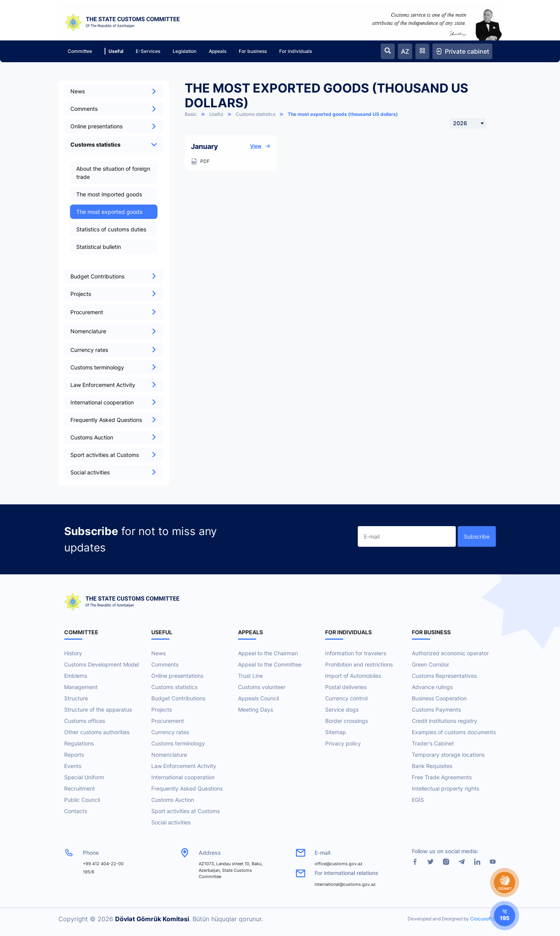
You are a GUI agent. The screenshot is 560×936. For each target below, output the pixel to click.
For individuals (296, 51)
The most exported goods (109, 212)
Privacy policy (343, 743)
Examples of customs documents (454, 732)
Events (73, 766)
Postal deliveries (346, 687)
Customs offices (85, 721)
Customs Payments (436, 709)
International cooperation (114, 402)
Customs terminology (114, 367)
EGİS (418, 800)
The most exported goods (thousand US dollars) (343, 114)
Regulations (79, 743)
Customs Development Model (101, 664)
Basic (191, 114)
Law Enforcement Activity (114, 385)
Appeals (218, 51)
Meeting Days (255, 709)
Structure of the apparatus (98, 709)
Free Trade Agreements (442, 777)
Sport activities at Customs (114, 455)
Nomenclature (169, 755)
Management (81, 687)
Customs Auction (114, 437)
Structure (76, 698)
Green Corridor (430, 664)
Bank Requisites (432, 766)
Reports (74, 755)
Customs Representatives (444, 676)
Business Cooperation (439, 698)
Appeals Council (258, 698)
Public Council (82, 800)
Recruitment (80, 788)
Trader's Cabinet (433, 743)
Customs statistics (255, 114)
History (73, 653)
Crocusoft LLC (486, 919)
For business (253, 51)
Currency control (346, 698)
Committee (80, 51)
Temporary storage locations (448, 755)
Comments (114, 109)
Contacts (76, 811)
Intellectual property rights (445, 788)
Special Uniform (84, 777)
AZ (405, 51)
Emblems (76, 676)
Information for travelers (356, 653)
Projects (114, 294)
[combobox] (468, 123)
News (114, 91)
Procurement (168, 721)
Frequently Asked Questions (114, 420)
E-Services (148, 51)
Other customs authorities (97, 732)
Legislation (185, 51)
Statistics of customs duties (111, 229)
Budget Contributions (114, 276)
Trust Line (250, 676)
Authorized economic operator (450, 653)
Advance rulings (432, 687)
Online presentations (114, 126)
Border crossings (346, 721)
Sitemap (336, 732)
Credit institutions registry (444, 721)
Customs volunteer (262, 687)
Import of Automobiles (353, 676)
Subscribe (477, 536)
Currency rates (114, 350)
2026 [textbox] (460, 123)
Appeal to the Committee (270, 664)
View (260, 146)
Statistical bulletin (99, 247)
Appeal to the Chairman (268, 653)
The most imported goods (109, 194)
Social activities (114, 472)
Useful (114, 51)
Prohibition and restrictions (359, 664)
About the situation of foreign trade (113, 173)
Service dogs (342, 709)
